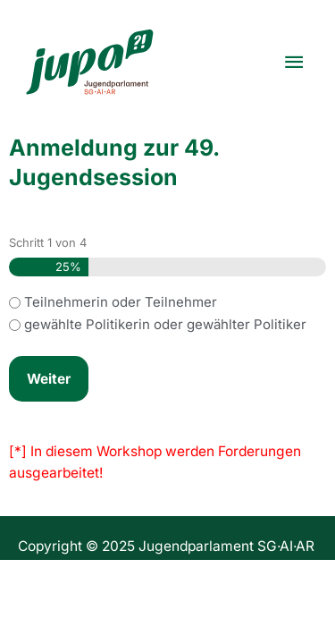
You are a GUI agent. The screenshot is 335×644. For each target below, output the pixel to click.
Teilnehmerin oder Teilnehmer (121, 302)
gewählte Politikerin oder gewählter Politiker (165, 324)
